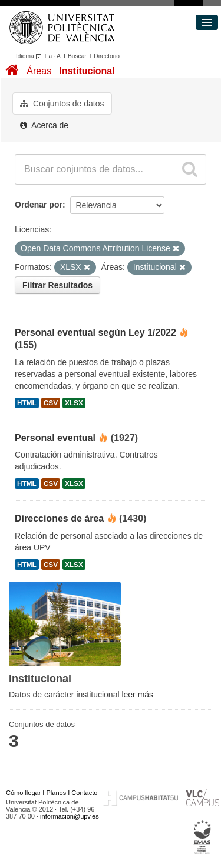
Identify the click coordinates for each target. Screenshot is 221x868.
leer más (137, 695)
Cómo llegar (23, 793)
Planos (57, 793)
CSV (51, 403)
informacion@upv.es (70, 816)
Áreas (39, 71)
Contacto (84, 793)
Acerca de (44, 125)
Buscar (77, 56)
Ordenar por (39, 205)
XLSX (74, 403)
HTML (27, 403)
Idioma (30, 56)
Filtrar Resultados (57, 285)
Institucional (87, 71)
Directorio (107, 56)
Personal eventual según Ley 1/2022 (95, 333)
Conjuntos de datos (62, 104)
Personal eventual (55, 438)
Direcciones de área (59, 518)
